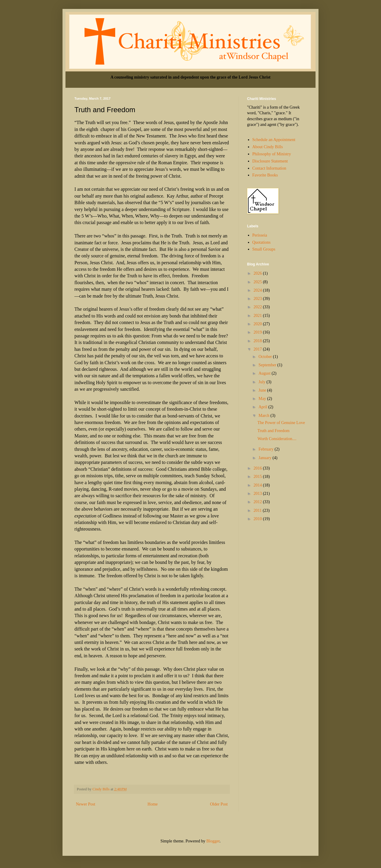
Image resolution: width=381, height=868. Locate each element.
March (264, 416)
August (265, 373)
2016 (258, 468)
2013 (258, 494)
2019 (258, 332)
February (266, 449)
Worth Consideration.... (277, 439)
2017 (258, 349)
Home (153, 804)
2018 (258, 341)
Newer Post (86, 804)
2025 (258, 282)
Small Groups (264, 249)
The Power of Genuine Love (281, 423)
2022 (258, 307)
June (263, 390)
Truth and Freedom (274, 431)
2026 (258, 273)
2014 (258, 485)
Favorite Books (265, 175)
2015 (258, 477)
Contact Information (269, 168)
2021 (258, 316)
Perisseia (260, 235)
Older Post (219, 804)
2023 (258, 299)
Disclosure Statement (270, 161)
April (263, 407)
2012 (258, 502)
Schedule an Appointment (274, 140)
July (262, 382)
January (265, 458)
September (268, 365)
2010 (258, 519)
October (266, 357)
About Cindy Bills (268, 147)
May (263, 399)
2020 (258, 324)
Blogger (213, 841)
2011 (258, 510)
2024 (258, 290)
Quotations (261, 242)
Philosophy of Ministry (272, 154)
